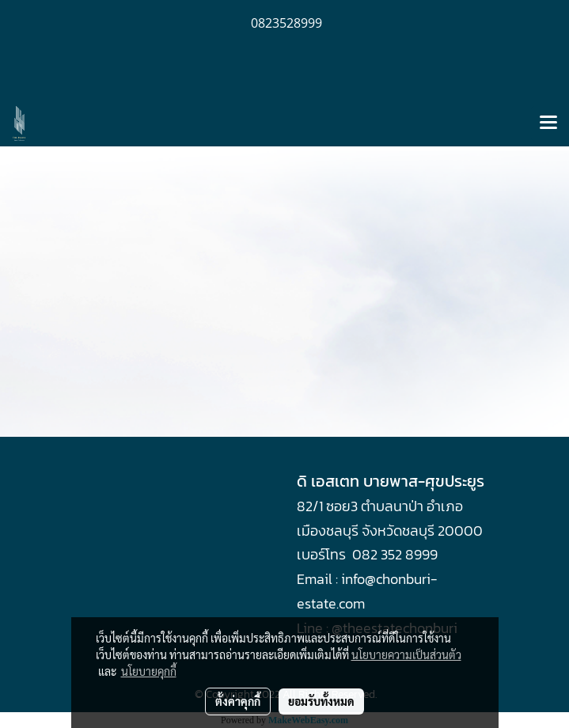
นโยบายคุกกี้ (149, 671)
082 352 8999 (395, 554)
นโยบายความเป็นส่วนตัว (406, 654)
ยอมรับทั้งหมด (321, 701)
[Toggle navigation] (548, 123)
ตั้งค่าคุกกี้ (238, 701)
